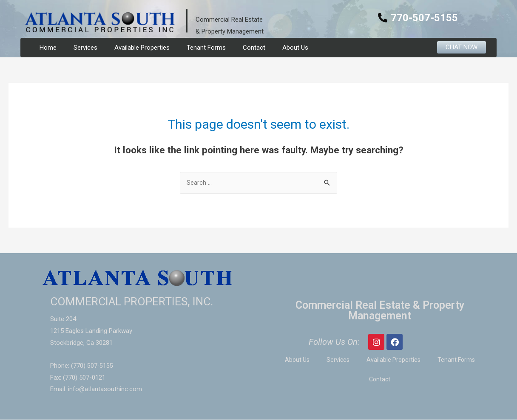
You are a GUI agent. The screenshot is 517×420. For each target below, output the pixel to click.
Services (85, 48)
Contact (254, 48)
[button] (462, 47)
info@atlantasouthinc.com (105, 389)
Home (48, 48)
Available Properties (142, 48)
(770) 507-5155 (92, 366)
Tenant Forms (206, 48)
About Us (295, 48)
